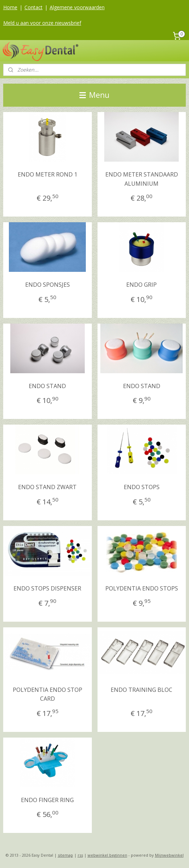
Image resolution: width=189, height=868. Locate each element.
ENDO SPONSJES (48, 285)
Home (10, 7)
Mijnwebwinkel (169, 855)
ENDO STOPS (142, 487)
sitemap (65, 855)
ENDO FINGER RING (47, 800)
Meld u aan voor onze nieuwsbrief (42, 23)
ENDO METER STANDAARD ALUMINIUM (142, 179)
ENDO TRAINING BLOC (141, 690)
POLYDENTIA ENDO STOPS (142, 588)
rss (80, 855)
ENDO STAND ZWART (47, 487)
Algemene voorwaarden (77, 7)
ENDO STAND (47, 386)
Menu (94, 95)
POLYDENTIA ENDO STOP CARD (48, 694)
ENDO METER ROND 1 (48, 174)
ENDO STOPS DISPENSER (47, 588)
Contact (34, 7)
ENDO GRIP (141, 285)
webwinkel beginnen (107, 855)
